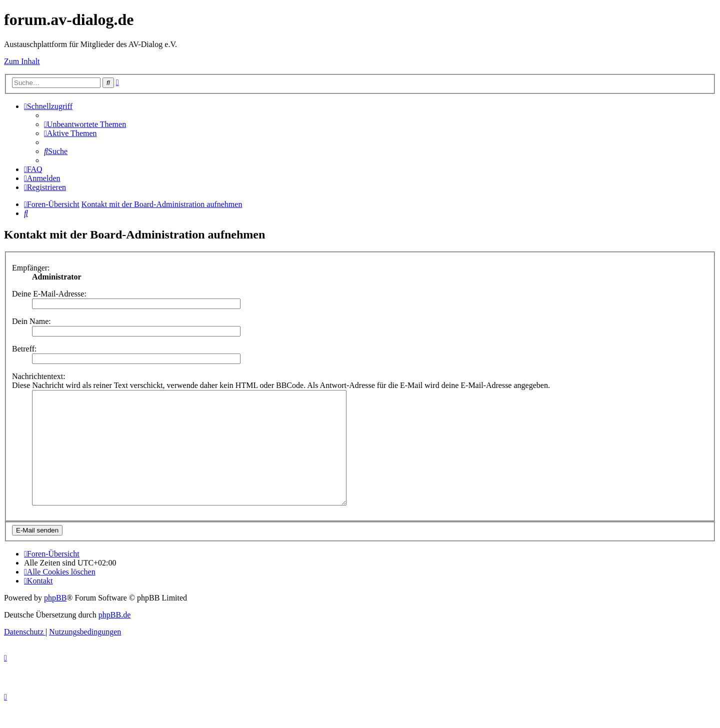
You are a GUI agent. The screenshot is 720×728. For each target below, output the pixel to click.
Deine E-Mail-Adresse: (49, 294)
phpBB (55, 620)
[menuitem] (85, 124)
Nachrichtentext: (39, 376)
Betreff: (24, 349)
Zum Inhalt (22, 61)
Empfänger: (31, 268)
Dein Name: (31, 321)
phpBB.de (114, 637)
